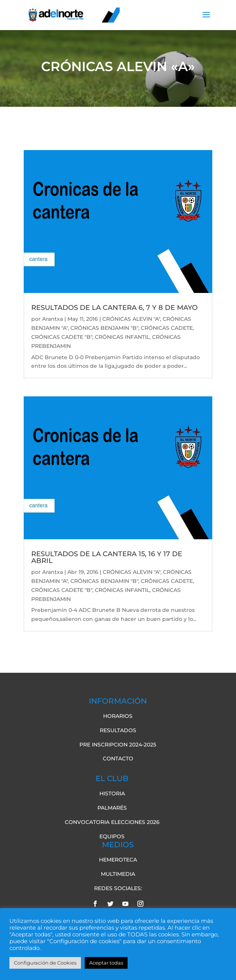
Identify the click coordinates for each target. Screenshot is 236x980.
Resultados (118, 730)
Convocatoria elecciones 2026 (112, 822)
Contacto (118, 759)
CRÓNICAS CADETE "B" (62, 337)
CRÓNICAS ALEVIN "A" (131, 319)
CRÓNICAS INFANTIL (122, 337)
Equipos (112, 836)
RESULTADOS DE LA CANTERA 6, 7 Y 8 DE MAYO (114, 308)
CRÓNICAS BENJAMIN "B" (104, 328)
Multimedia (118, 874)
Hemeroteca (118, 860)
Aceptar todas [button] (106, 963)
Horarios (118, 716)
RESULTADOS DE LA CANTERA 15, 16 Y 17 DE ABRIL (107, 557)
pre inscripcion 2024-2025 (118, 745)
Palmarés (112, 808)
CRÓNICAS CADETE (167, 328)
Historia (112, 793)
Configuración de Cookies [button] (45, 963)
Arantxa (53, 319)
